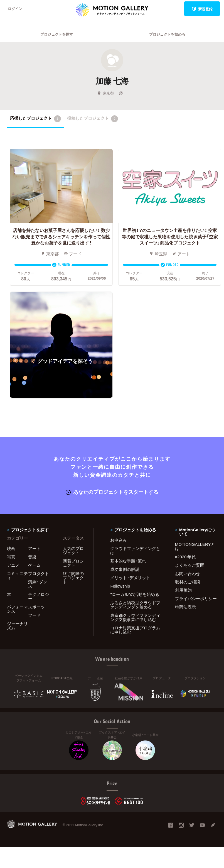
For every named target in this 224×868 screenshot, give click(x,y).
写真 (11, 557)
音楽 (32, 557)
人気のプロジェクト (73, 551)
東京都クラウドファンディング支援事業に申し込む (135, 618)
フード (34, 616)
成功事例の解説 (125, 570)
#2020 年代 (185, 557)
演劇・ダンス (38, 584)
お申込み (119, 541)
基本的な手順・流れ (128, 561)
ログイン (15, 9)
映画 (11, 549)
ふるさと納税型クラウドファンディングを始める (135, 605)
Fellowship (120, 586)
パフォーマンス (17, 609)
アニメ (13, 566)
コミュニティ (17, 576)
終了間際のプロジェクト (73, 578)
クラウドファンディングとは (135, 551)
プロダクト (39, 574)
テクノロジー (39, 597)
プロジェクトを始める (167, 35)
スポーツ (36, 607)
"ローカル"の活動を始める (135, 595)
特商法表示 (185, 607)
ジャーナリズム (17, 626)
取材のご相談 (188, 582)
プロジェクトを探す (57, 35)
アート (34, 549)
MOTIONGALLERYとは (195, 547)
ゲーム (34, 566)
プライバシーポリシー (196, 599)
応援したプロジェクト (35, 119)
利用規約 (183, 591)
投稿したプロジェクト (93, 119)
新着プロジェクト (73, 563)
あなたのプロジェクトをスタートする (112, 492)
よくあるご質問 (190, 566)
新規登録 (202, 9)
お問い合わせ (188, 574)
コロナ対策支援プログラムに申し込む (135, 630)
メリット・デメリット (130, 578)
